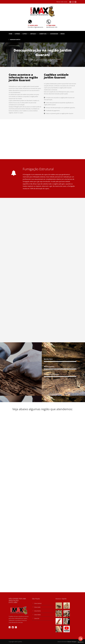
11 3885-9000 (51, 25)
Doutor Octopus (72, 642)
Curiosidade (54, 34)
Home (10, 34)
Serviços (33, 34)
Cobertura (43, 34)
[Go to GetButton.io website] (81, 642)
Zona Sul (37, 618)
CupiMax (17, 34)
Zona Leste (37, 607)
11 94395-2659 (33, 25)
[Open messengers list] (81, 639)
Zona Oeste (38, 615)
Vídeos (62, 34)
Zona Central (38, 603)
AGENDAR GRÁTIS (15, 40)
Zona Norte (38, 611)
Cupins (25, 34)
